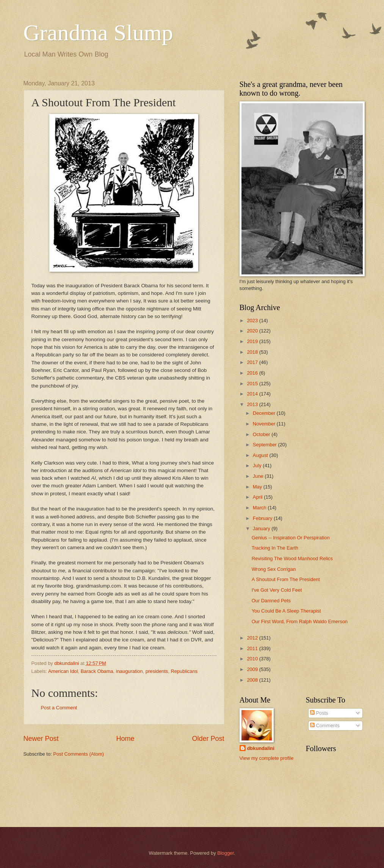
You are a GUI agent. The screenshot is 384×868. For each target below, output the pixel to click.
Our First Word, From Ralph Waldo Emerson (300, 621)
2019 (253, 341)
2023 (253, 321)
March (260, 508)
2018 (253, 352)
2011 (253, 648)
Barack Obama (97, 671)
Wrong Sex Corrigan (274, 569)
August (261, 455)
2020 (253, 331)
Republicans (184, 671)
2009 (253, 669)
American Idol (63, 671)
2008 (253, 680)
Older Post (208, 739)
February (263, 518)
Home (125, 739)
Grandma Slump (98, 33)
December (265, 413)
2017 (253, 362)
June (259, 476)
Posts (319, 713)
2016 (253, 373)
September (266, 445)
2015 (253, 384)
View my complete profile (267, 758)
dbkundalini (261, 748)
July (258, 466)
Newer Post (41, 739)
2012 (253, 638)
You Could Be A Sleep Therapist (286, 611)
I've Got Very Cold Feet (277, 590)
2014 (253, 394)
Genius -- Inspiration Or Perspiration (291, 538)
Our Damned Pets (271, 601)
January (262, 529)
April (258, 497)
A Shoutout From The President (286, 579)
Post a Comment (59, 708)
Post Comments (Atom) (78, 754)
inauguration (129, 671)
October (262, 434)
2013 (253, 404)
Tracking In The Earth (275, 548)
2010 (253, 659)
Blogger (226, 853)
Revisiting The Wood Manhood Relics (292, 558)
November (265, 424)
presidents (157, 671)
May (258, 487)
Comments (325, 725)
